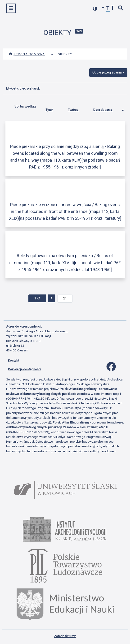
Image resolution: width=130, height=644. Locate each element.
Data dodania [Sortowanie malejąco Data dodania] (107, 109)
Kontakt (14, 360)
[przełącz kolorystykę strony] (95, 9)
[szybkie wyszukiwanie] (121, 8)
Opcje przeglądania (107, 72)
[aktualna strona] (65, 298)
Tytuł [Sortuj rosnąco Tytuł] (53, 109)
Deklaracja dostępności (25, 369)
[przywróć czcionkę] (108, 9)
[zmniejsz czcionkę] (103, 9)
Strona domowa (27, 54)
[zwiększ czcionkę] (112, 8)
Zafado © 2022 (65, 636)
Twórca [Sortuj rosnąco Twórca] (77, 109)
